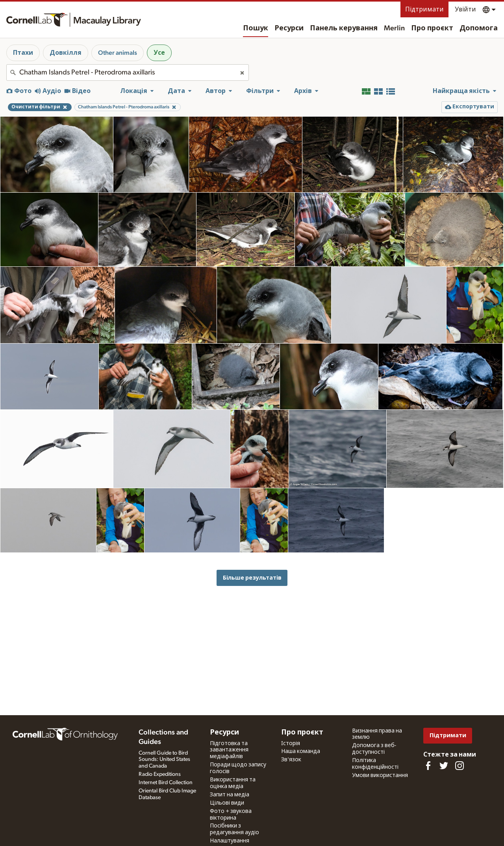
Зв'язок (291, 760)
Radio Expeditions (160, 774)
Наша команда (301, 751)
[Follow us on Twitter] (444, 766)
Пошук (256, 28)
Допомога (479, 28)
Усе (159, 53)
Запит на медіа (230, 795)
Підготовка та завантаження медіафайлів (229, 750)
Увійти (465, 9)
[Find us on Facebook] (428, 766)
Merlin (394, 28)
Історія (291, 744)
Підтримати (424, 9)
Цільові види (227, 803)
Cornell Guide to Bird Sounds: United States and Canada (164, 760)
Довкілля (66, 53)
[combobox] (128, 73)
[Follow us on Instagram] (460, 766)
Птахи (23, 53)
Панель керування (344, 28)
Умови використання (380, 775)
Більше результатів (252, 578)
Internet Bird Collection (166, 783)
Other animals (118, 53)
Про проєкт (432, 28)
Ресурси (289, 28)
